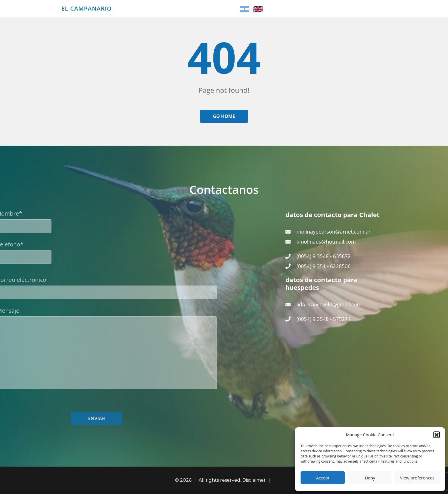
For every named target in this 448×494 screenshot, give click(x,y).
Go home (224, 116)
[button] (437, 435)
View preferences (417, 478)
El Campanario (87, 9)
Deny (370, 478)
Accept (323, 478)
